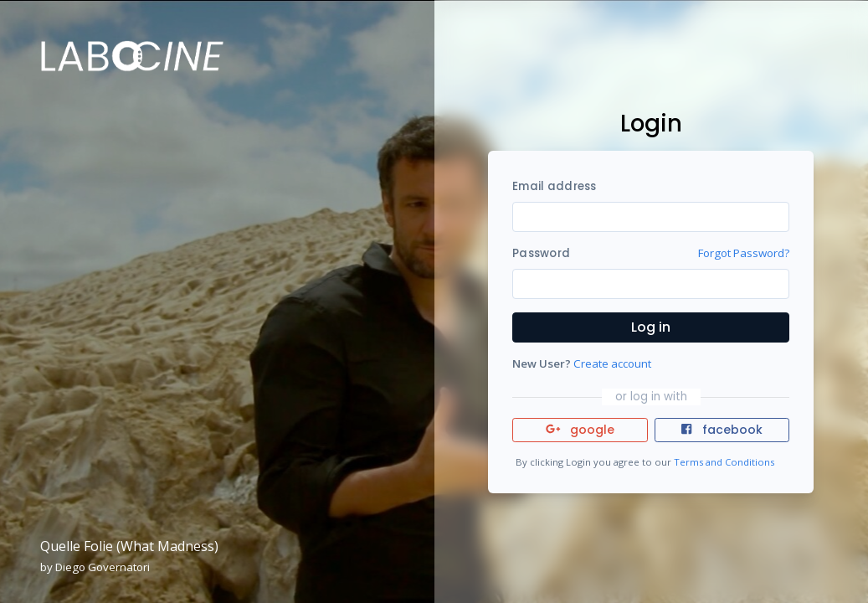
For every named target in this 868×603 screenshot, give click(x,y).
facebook (722, 430)
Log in (651, 327)
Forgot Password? (744, 253)
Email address (554, 186)
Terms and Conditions (724, 462)
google (580, 430)
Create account (612, 363)
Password (541, 253)
